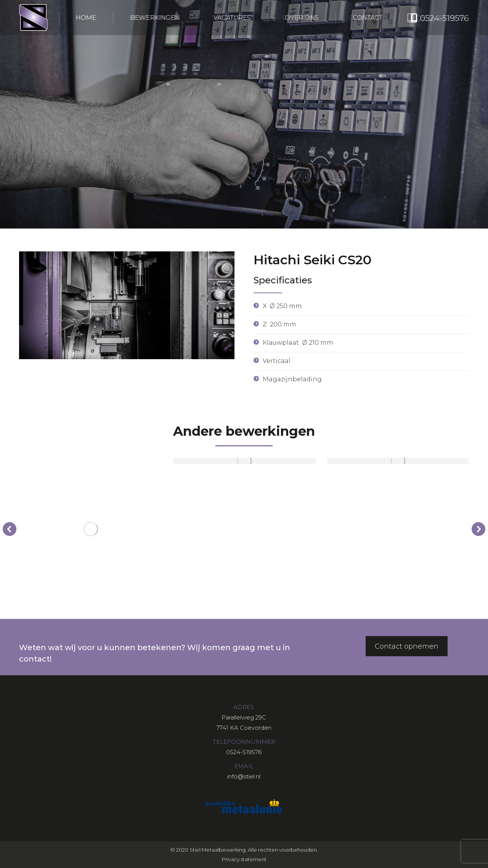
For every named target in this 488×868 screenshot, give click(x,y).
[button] (10, 529)
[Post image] (91, 529)
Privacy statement (244, 859)
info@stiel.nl (244, 776)
